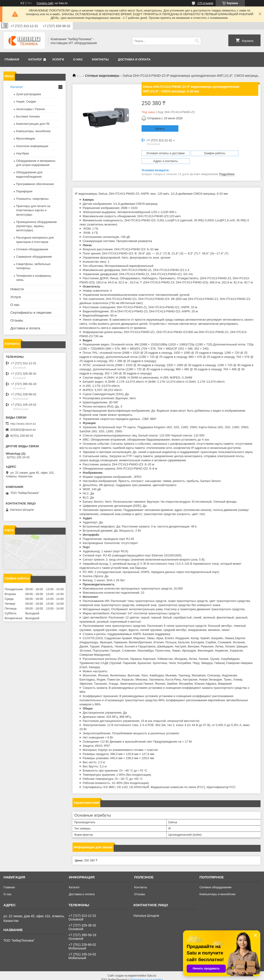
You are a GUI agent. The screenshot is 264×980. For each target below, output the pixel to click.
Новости (17, 289)
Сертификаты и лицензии (31, 312)
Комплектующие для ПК (33, 124)
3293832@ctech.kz (23, 430)
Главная (12, 59)
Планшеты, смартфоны (32, 199)
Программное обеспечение (35, 184)
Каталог (35, 59)
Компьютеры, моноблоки (33, 131)
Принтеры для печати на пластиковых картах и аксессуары (33, 210)
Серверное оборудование (34, 257)
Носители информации (32, 146)
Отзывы (17, 320)
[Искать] (197, 41)
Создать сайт (45, 3)
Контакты (100, 59)
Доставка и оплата (134, 59)
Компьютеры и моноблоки (217, 890)
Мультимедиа (26, 138)
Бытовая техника (28, 116)
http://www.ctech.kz (23, 424)
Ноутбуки (23, 153)
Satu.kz (152, 971)
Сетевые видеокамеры (102, 76)
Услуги (58, 59)
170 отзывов (205, 3)
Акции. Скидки (26, 101)
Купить (160, 129)
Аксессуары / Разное (30, 109)
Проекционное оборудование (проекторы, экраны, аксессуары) (36, 226)
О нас (78, 59)
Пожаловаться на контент (147, 976)
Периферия (24, 191)
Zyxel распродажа (29, 94)
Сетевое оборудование (32, 249)
